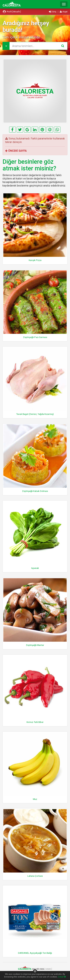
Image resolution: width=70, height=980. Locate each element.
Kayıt (64, 12)
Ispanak (35, 568)
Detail (62, 977)
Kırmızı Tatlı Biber (35, 722)
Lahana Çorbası (35, 876)
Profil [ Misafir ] (12, 12)
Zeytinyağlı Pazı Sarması (35, 337)
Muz (35, 799)
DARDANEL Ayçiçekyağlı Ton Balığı (35, 953)
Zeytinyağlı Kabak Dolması (35, 491)
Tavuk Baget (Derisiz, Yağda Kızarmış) (35, 414)
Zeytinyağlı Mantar (35, 645)
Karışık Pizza (35, 260)
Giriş (53, 12)
